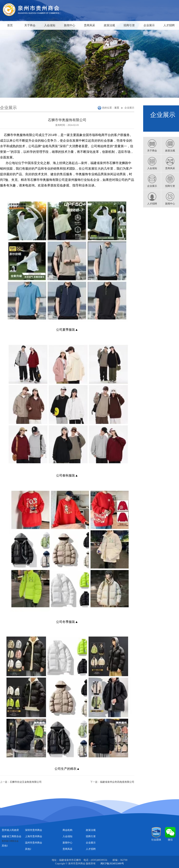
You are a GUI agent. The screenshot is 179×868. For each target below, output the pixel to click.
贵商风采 (89, 25)
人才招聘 (169, 25)
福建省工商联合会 (12, 836)
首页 (10, 25)
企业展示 (149, 25)
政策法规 (109, 25)
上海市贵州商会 (34, 836)
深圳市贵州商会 (34, 830)
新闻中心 (70, 25)
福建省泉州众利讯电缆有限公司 (117, 782)
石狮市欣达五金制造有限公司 (26, 782)
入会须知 (50, 25)
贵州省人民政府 (10, 830)
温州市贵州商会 (34, 843)
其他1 (5, 846)
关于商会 (30, 25)
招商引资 (129, 25)
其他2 (28, 849)
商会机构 (67, 830)
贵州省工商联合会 (10, 841)
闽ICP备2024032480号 (112, 864)
